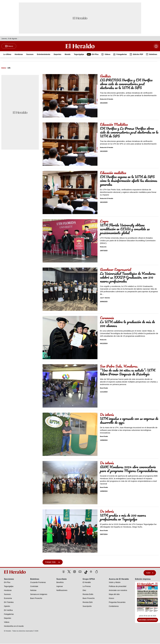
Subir (150, 573)
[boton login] (156, 46)
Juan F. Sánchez (105, 298)
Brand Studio (104, 388)
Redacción (103, 247)
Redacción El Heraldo (107, 99)
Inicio (4, 68)
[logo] (15, 572)
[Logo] (80, 46)
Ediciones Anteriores (148, 620)
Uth (9, 68)
